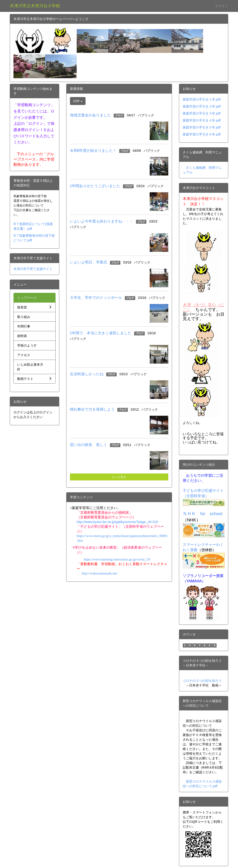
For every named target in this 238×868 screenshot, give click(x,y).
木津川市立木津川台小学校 (35, 6)
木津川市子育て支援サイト (33, 269)
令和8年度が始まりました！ (93, 150)
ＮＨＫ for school (203, 514)
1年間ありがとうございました (95, 186)
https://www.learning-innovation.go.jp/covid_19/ (117, 559)
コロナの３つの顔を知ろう (202, 681)
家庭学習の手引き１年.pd (201, 99)
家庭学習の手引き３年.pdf (202, 113)
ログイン (222, 6)
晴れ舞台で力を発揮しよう (92, 409)
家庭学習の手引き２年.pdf (202, 106)
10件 (78, 101)
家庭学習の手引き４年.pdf (202, 120)
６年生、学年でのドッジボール (96, 298)
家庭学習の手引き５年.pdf (202, 127)
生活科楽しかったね (87, 374)
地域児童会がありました (90, 115)
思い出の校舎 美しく (89, 445)
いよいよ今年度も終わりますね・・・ (102, 221)
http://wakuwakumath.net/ (100, 573)
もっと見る (119, 477)
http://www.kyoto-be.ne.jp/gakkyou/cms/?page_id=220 (117, 522)
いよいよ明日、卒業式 (89, 262)
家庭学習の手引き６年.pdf (202, 134)
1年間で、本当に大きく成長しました (101, 333)
